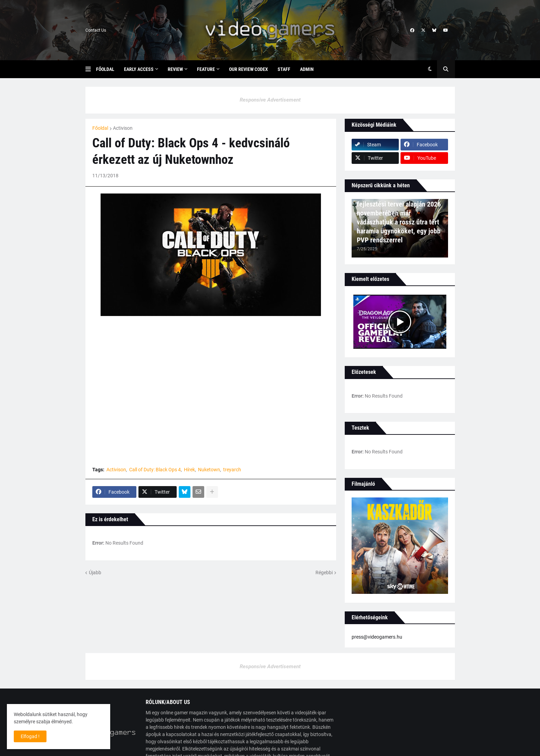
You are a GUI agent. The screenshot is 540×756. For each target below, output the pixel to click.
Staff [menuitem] (284, 69)
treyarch (232, 470)
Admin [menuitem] (307, 69)
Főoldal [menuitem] (105, 69)
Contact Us (96, 30)
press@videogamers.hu (377, 637)
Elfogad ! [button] (30, 736)
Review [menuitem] (175, 69)
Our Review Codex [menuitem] (248, 69)
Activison (123, 128)
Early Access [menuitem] (139, 69)
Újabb (95, 573)
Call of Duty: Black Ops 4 (155, 470)
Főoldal (100, 128)
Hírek (189, 470)
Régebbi (324, 573)
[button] (91, 69)
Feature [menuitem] (206, 69)
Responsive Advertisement (270, 100)
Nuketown (209, 470)
